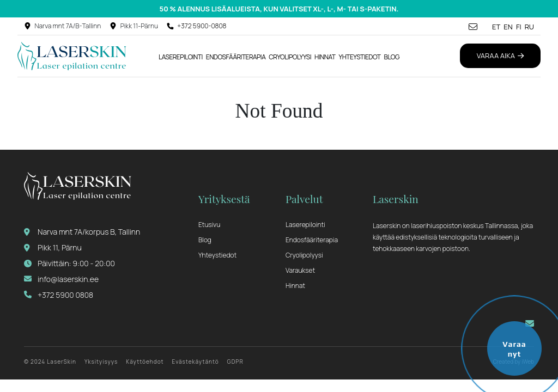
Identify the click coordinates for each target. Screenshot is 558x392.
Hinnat (325, 57)
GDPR (235, 362)
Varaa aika (500, 56)
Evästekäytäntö (196, 362)
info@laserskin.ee (61, 279)
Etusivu (209, 225)
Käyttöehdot (145, 362)
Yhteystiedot (359, 57)
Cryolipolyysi (290, 57)
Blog (392, 57)
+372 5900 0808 (59, 295)
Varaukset (300, 270)
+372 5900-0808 (202, 26)
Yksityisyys (101, 362)
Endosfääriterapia (236, 57)
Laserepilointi (181, 57)
